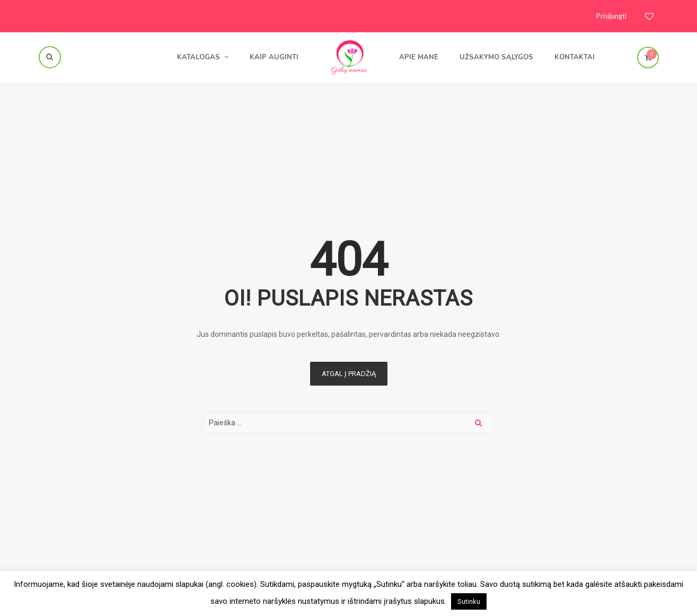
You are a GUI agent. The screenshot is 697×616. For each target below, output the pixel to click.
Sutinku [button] (469, 601)
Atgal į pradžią (349, 374)
